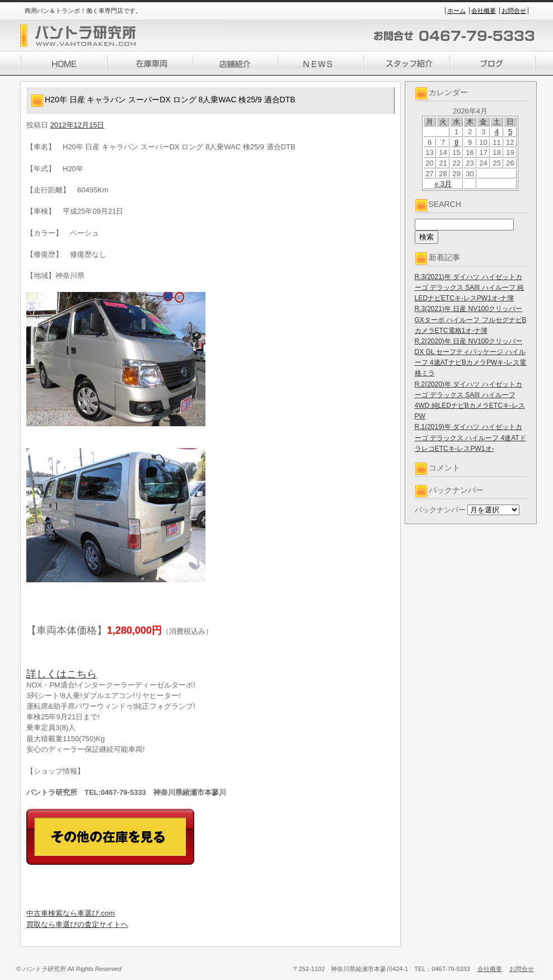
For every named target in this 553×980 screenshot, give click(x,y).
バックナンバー (440, 510)
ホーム (456, 11)
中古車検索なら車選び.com (71, 913)
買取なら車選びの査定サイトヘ (77, 924)
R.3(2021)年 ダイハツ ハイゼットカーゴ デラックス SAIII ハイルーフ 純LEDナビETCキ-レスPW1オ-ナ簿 (469, 288)
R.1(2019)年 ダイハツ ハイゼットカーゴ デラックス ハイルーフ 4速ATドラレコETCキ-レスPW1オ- (470, 437)
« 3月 (443, 184)
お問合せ (514, 11)
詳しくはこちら (62, 674)
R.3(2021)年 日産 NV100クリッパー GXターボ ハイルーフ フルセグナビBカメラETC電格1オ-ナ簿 (471, 319)
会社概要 (484, 11)
